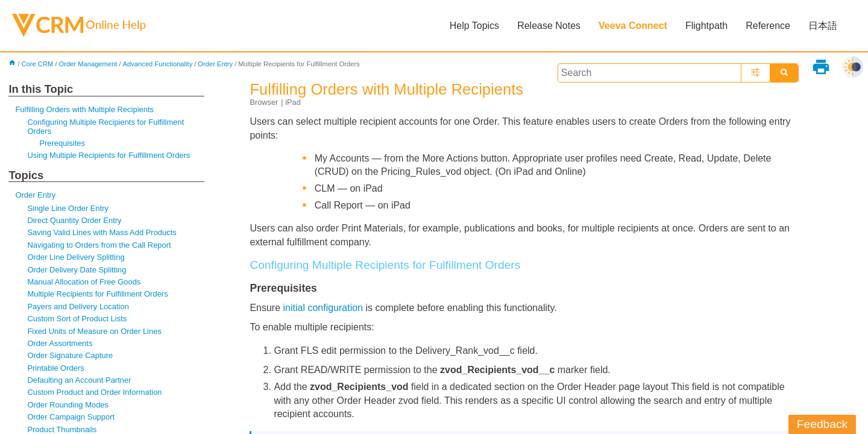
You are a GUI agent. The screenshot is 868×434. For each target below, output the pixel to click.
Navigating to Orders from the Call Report (99, 245)
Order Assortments (60, 343)
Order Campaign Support (71, 417)
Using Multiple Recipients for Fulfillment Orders (108, 155)
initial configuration (323, 308)
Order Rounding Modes (68, 405)
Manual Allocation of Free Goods (84, 282)
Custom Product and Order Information (94, 392)
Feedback (822, 424)
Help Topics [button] (474, 26)
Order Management (88, 64)
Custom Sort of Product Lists (77, 319)
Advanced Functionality (158, 64)
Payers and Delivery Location (78, 307)
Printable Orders (55, 368)
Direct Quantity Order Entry (74, 220)
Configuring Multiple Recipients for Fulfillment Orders (105, 126)
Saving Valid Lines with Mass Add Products (102, 232)
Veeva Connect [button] (633, 26)
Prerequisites (62, 143)
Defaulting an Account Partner (79, 380)
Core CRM (38, 64)
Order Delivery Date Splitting (77, 270)
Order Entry (215, 64)
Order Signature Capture (70, 355)
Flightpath (706, 26)
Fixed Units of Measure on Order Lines (94, 331)
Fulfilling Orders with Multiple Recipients (84, 109)
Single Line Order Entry (68, 208)
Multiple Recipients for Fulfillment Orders (97, 294)
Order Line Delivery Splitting (76, 257)
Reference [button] (768, 26)
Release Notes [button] (549, 26)
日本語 (823, 26)
